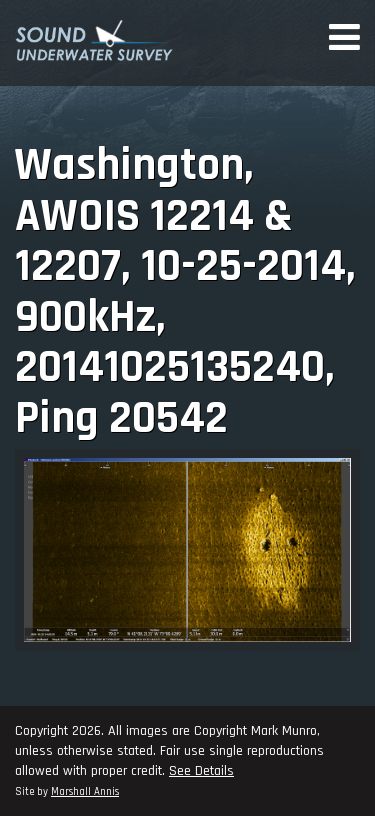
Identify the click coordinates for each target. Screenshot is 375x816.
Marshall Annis (85, 792)
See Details (201, 771)
